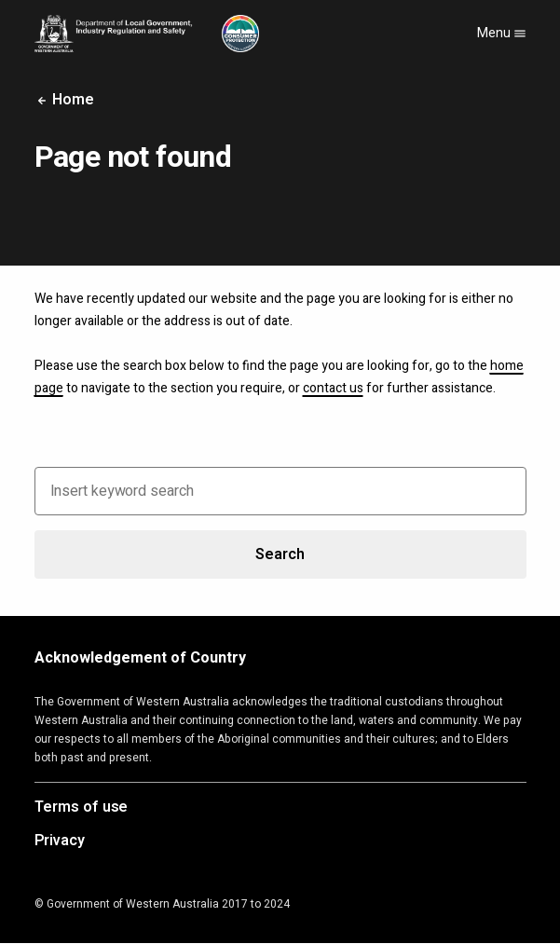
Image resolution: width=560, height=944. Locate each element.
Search (280, 554)
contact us (333, 388)
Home (65, 100)
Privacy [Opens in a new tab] (60, 841)
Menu (502, 33)
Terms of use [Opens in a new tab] (82, 808)
